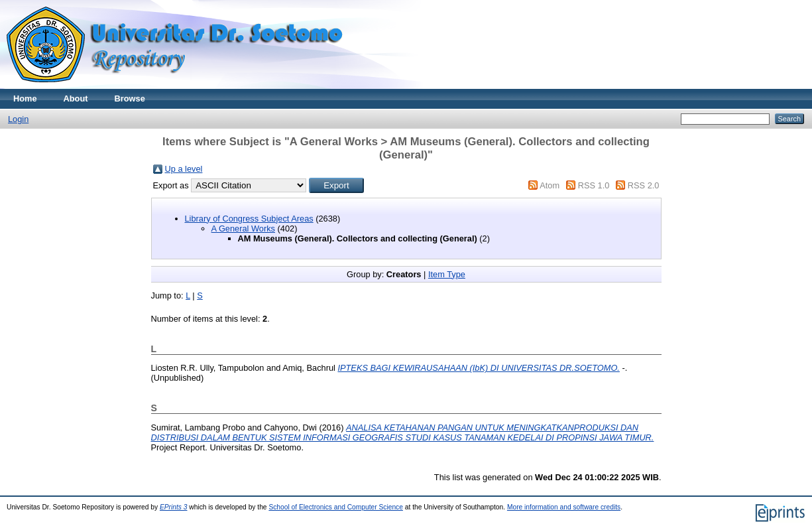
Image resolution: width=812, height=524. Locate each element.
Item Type (447, 274)
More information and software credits (564, 507)
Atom (550, 185)
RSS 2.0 (644, 185)
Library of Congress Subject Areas (249, 219)
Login (18, 119)
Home (25, 98)
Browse (130, 98)
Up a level (184, 169)
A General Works (244, 229)
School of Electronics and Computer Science (336, 507)
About (76, 98)
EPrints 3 (174, 507)
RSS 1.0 (594, 185)
